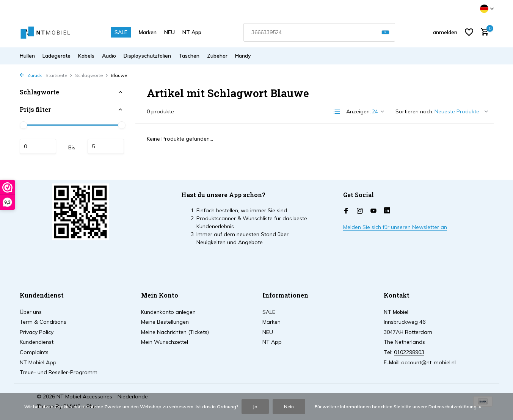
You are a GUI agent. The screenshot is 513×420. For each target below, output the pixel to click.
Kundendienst (37, 342)
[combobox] (319, 32)
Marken (148, 32)
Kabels (86, 56)
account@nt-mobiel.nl (428, 362)
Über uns (31, 312)
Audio (109, 56)
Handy (243, 56)
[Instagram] (360, 211)
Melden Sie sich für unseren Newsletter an (395, 227)
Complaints (34, 352)
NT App (192, 32)
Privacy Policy (37, 332)
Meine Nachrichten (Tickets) (175, 332)
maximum (106, 146)
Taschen (189, 56)
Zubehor (217, 56)
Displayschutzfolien (147, 56)
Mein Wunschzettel (165, 342)
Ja (255, 407)
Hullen (27, 56)
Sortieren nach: (414, 111)
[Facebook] (346, 211)
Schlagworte (92, 75)
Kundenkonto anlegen (168, 312)
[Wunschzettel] (469, 32)
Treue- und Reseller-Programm (59, 372)
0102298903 (409, 352)
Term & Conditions (43, 322)
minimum (38, 146)
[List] (337, 112)
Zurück (31, 75)
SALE (121, 32)
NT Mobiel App (38, 362)
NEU (169, 32)
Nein (289, 407)
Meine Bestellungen (165, 322)
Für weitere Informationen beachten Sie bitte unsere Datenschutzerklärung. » (398, 407)
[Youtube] (373, 211)
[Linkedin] (387, 211)
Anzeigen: (358, 111)
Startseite (59, 75)
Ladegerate (56, 56)
